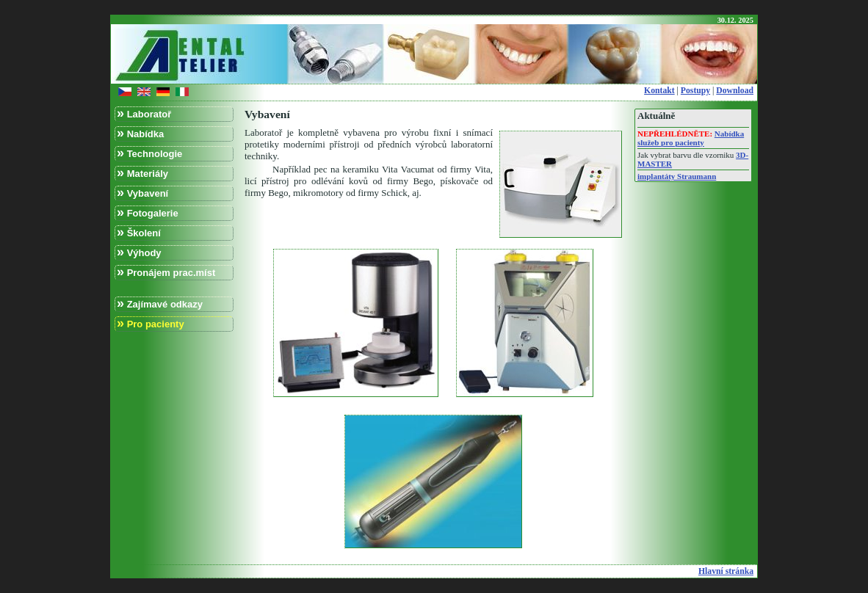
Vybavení (142, 193)
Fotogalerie (148, 212)
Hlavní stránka (726, 571)
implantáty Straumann (677, 176)
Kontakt (659, 91)
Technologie (149, 153)
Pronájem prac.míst (166, 272)
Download (735, 91)
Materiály (142, 173)
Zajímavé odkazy (160, 303)
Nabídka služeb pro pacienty (691, 138)
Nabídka (140, 133)
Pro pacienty (151, 323)
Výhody (139, 252)
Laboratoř (144, 113)
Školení (139, 232)
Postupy (695, 91)
